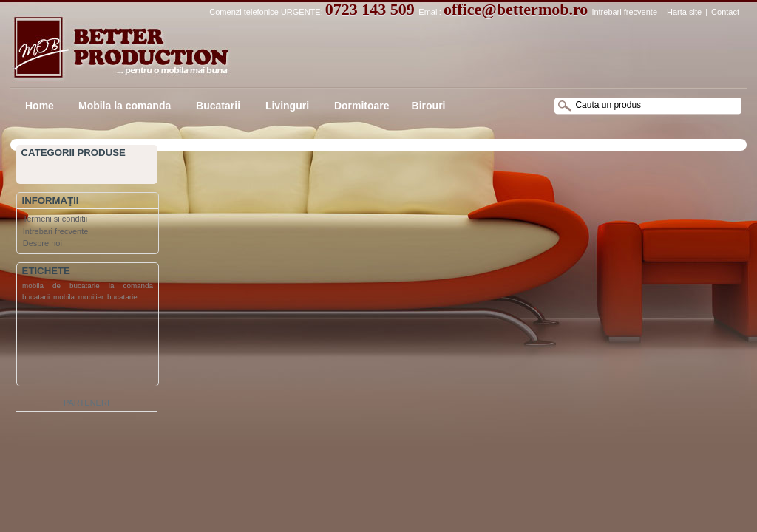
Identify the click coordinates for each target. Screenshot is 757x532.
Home (40, 106)
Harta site (684, 12)
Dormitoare (360, 106)
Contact (725, 12)
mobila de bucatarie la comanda (88, 286)
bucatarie (122, 297)
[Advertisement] (76, 347)
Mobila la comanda (125, 106)
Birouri (429, 106)
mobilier (91, 297)
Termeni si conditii (55, 219)
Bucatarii (217, 106)
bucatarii (36, 297)
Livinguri (286, 106)
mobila (64, 297)
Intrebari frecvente (624, 12)
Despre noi (43, 243)
